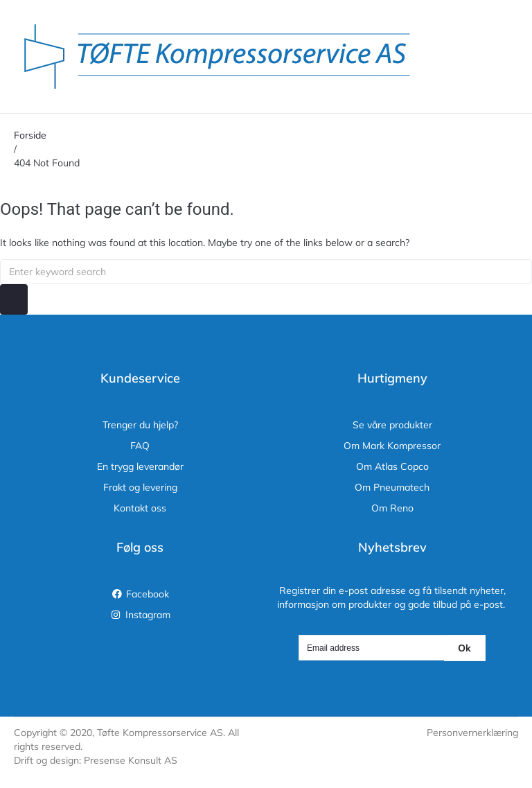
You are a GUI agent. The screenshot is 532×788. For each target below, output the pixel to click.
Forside (30, 135)
